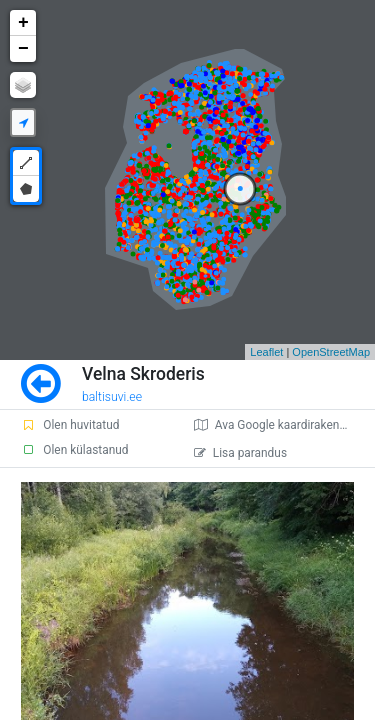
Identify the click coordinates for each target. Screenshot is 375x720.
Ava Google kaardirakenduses (282, 425)
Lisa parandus (240, 453)
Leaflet (266, 352)
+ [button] (23, 23)
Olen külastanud (74, 450)
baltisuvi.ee (112, 397)
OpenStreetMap (331, 352)
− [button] (23, 49)
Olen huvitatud (70, 425)
